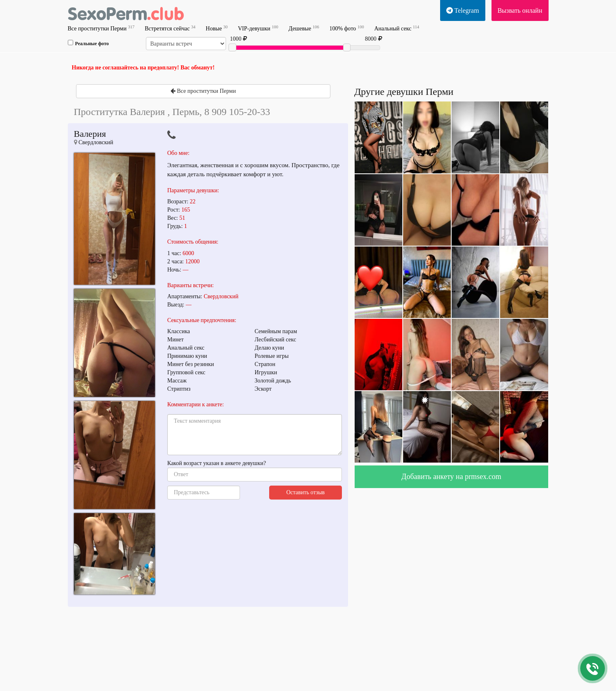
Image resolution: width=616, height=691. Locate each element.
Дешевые (304, 28)
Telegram (463, 10)
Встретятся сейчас (170, 28)
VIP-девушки (258, 28)
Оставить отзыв (306, 492)
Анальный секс (397, 28)
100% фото (346, 28)
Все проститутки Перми (101, 28)
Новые (217, 28)
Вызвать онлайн (520, 10)
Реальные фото (88, 43)
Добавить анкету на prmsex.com (451, 477)
